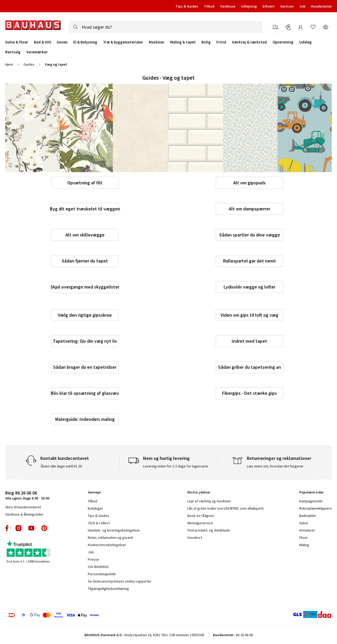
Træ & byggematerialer (123, 42)
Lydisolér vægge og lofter (250, 287)
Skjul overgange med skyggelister (85, 287)
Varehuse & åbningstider (24, 514)
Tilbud (209, 6)
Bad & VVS (42, 42)
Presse (93, 559)
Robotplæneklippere (315, 508)
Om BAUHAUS (98, 567)
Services (287, 6)
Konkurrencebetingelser (107, 545)
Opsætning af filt (85, 183)
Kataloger (96, 508)
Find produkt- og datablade (209, 530)
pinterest (44, 528)
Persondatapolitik (102, 574)
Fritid (221, 42)
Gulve (304, 523)
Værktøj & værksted (249, 42)
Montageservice (200, 523)
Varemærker (37, 52)
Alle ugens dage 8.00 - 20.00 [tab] (27, 495)
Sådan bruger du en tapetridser (85, 367)
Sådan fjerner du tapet (85, 261)
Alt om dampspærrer (250, 209)
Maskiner (157, 42)
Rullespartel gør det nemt (250, 261)
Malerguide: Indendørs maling (85, 419)
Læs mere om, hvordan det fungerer (275, 466)
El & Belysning (85, 42)
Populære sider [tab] (311, 492)
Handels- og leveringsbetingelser (114, 530)
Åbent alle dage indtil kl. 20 (61, 466)
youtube (31, 528)
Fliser (304, 537)
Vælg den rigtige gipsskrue (85, 315)
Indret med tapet (249, 341)
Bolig (206, 42)
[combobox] (166, 27)
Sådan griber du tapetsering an (250, 367)
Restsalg (13, 52)
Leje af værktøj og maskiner (209, 501)
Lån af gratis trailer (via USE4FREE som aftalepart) (225, 508)
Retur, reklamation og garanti (111, 537)
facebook (7, 528)
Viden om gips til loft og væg (249, 315)
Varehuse (228, 6)
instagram (19, 528)
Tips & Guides (187, 6)
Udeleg (305, 42)
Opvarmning (283, 42)
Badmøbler (308, 516)
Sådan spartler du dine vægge (250, 235)
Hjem (9, 64)
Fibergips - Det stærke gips (249, 393)
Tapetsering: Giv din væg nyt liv (85, 341)
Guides (29, 64)
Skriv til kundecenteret (23, 507)
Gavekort (195, 537)
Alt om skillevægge (85, 235)
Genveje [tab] (94, 492)
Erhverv (268, 6)
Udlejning (249, 6)
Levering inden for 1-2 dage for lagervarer (176, 466)
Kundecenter (321, 6)
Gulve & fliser (17, 42)
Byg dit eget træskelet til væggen (85, 209)
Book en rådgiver (201, 516)
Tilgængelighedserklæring (108, 589)
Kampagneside (311, 501)
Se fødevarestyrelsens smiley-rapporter (120, 581)
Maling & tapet (183, 42)
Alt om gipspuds (249, 183)
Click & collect (99, 523)
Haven (62, 42)
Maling (304, 545)
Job (302, 6)
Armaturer (307, 530)
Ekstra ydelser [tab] (199, 492)
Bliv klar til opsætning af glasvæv (85, 393)
